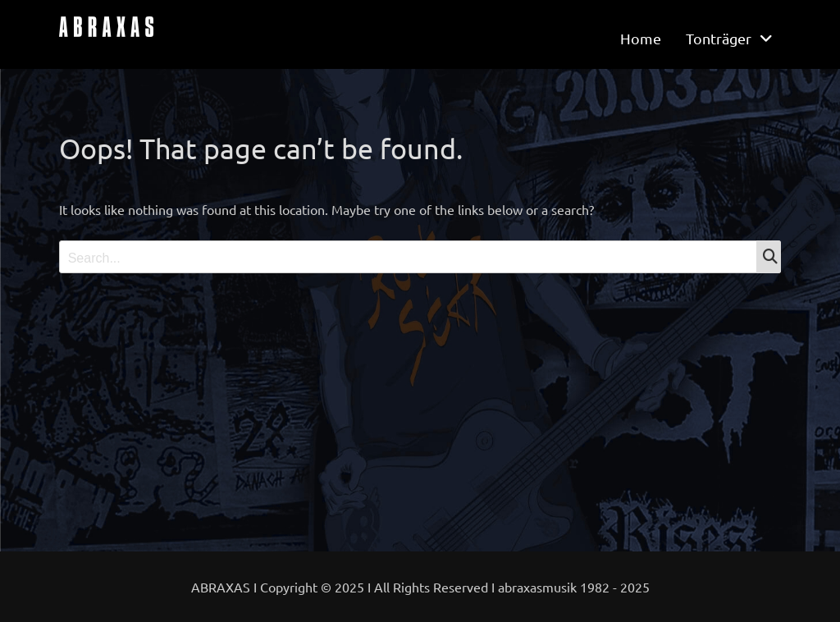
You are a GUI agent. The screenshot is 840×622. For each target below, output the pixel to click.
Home (641, 38)
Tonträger (719, 38)
